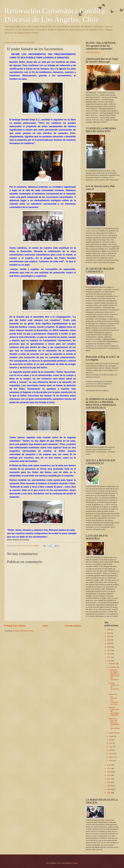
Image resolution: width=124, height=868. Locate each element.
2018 (109, 654)
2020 (109, 647)
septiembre (113, 733)
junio (111, 743)
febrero (112, 757)
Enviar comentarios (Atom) (24, 631)
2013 (109, 772)
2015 (109, 765)
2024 (109, 633)
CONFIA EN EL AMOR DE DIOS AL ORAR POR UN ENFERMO (114, 675)
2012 (109, 775)
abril (111, 750)
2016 (109, 661)
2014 (109, 768)
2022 (109, 640)
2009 (109, 786)
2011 (109, 779)
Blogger (75, 863)
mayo (111, 747)
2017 (109, 657)
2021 (109, 643)
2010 (109, 782)
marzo (111, 754)
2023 (109, 637)
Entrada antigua (73, 626)
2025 (109, 630)
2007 (109, 793)
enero (111, 761)
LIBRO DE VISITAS (93, 52)
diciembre (113, 664)
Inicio (45, 626)
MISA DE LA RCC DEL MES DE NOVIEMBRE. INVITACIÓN (114, 724)
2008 (109, 789)
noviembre (113, 667)
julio (111, 740)
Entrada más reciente (15, 626)
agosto (112, 736)
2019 (109, 650)
